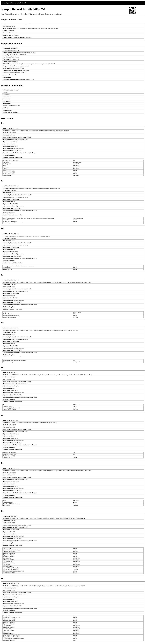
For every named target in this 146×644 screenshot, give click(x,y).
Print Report (6, 3)
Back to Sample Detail (18, 3)
